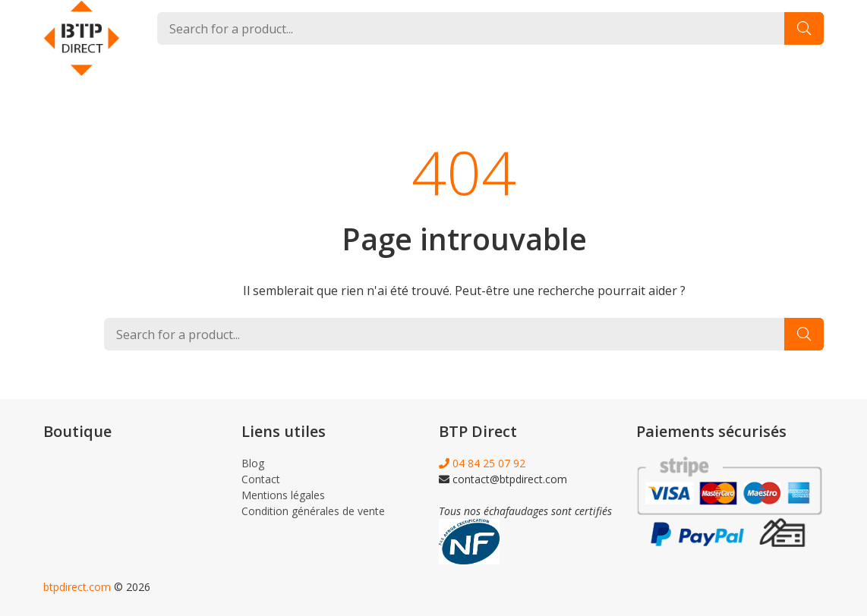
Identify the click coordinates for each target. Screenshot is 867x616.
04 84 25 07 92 (482, 463)
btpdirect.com (77, 587)
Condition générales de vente (313, 511)
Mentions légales (283, 495)
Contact (261, 479)
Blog (253, 463)
